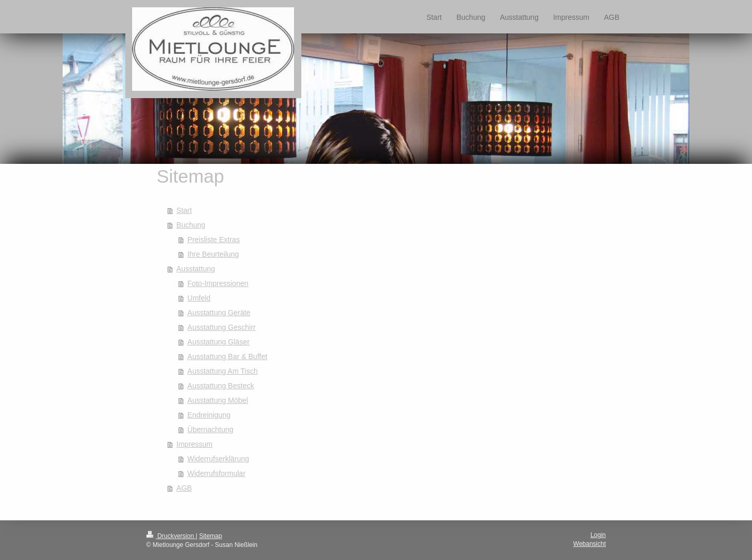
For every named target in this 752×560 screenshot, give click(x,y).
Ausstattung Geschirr (222, 327)
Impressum (195, 444)
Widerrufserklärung (218, 459)
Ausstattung (196, 269)
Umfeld (199, 298)
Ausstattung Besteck (221, 386)
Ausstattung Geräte (219, 313)
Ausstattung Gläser (219, 342)
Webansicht (590, 544)
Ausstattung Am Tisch (223, 371)
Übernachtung (210, 430)
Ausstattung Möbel (218, 400)
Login (598, 535)
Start (184, 210)
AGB (184, 488)
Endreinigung (209, 415)
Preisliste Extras (214, 240)
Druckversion (171, 536)
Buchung (191, 225)
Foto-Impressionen (218, 283)
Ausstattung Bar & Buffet (227, 356)
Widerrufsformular (216, 473)
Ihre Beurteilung (213, 254)
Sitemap (210, 536)
